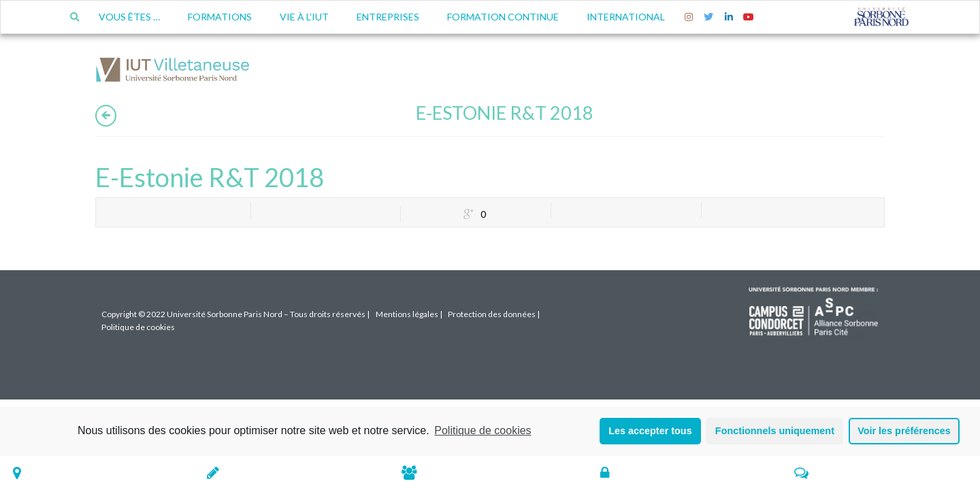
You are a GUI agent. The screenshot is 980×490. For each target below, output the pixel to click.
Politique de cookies (483, 430)
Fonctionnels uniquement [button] (775, 431)
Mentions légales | (409, 314)
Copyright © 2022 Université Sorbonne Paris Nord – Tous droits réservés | (235, 314)
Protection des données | (494, 314)
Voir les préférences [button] (904, 431)
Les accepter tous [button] (650, 431)
